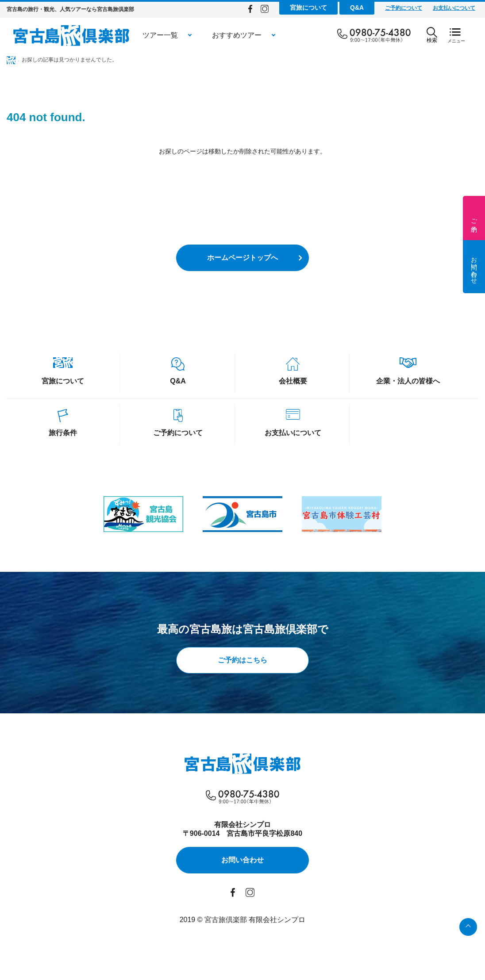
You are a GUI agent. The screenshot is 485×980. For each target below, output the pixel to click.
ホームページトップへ (242, 258)
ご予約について (404, 8)
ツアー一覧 (160, 35)
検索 (432, 35)
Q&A (357, 8)
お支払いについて (454, 8)
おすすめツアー (237, 35)
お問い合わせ (474, 267)
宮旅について (308, 8)
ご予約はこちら (242, 660)
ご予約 (474, 218)
